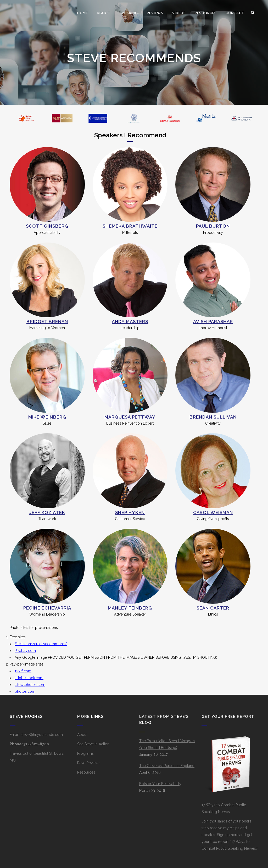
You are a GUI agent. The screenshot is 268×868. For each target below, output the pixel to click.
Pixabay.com (25, 651)
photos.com (25, 691)
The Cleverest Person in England (167, 766)
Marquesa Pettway (130, 417)
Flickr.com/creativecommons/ (41, 644)
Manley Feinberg (130, 608)
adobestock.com (29, 678)
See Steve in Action (93, 744)
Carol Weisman (213, 512)
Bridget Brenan (47, 322)
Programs (85, 753)
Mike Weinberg (47, 417)
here (235, 835)
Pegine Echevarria (47, 608)
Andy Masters (130, 322)
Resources (86, 772)
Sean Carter (213, 608)
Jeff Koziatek (47, 512)
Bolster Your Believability (160, 784)
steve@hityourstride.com (42, 735)
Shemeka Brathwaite (130, 226)
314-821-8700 (36, 744)
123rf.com (23, 671)
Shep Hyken (130, 512)
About (82, 735)
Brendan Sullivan (213, 417)
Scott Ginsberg (47, 226)
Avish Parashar (213, 322)
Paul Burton (213, 226)
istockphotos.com (30, 685)
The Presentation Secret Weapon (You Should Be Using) (167, 744)
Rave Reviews (89, 763)
